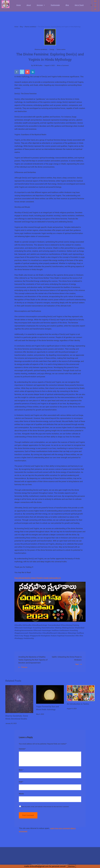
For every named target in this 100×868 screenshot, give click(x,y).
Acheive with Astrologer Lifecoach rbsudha (55, 864)
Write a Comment (63, 65)
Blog (67, 6)
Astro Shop (95, 6)
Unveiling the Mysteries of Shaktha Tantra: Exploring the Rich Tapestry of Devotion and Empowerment (33, 660)
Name (21, 770)
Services (41, 6)
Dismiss (71, 866)
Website (21, 794)
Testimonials (55, 6)
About (29, 6)
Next (77, 664)
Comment (22, 749)
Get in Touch (79, 6)
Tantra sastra (61, 49)
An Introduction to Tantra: (78, 704)
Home (18, 6)
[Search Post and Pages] (91, 6)
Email (21, 782)
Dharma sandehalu (41, 49)
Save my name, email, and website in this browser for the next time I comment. (45, 807)
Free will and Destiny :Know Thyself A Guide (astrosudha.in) (38, 578)
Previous (24, 667)
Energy (52, 49)
